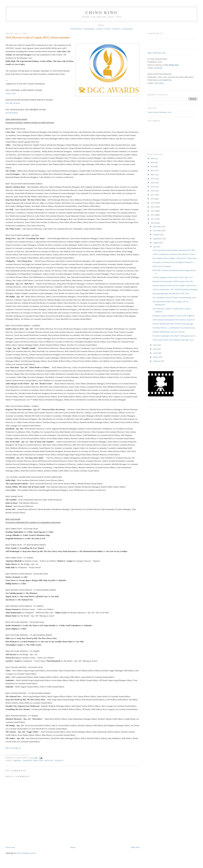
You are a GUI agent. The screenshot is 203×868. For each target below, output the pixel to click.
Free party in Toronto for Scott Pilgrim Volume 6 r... (174, 262)
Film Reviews (76, 29)
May (155, 349)
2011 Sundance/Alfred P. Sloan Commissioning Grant (174, 297)
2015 (153, 203)
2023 (153, 170)
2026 (153, 158)
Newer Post (10, 847)
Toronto (59, 761)
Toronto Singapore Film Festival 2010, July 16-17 (173, 277)
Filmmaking (89, 29)
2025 (153, 162)
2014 (153, 207)
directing (38, 761)
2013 (153, 211)
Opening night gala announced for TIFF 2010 (171, 293)
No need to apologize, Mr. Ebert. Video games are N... (174, 336)
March (156, 357)
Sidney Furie (11, 93)
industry (49, 761)
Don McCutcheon (13, 103)
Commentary (127, 29)
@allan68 (158, 68)
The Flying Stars (172, 65)
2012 (153, 215)
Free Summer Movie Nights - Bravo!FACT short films (175, 258)
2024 (153, 166)
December (157, 226)
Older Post (135, 847)
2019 (153, 187)
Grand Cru (167, 80)
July (155, 247)
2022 (153, 175)
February (157, 361)
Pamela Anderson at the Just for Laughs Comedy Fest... (175, 285)
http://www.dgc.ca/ (13, 748)
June (155, 345)
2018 (153, 191)
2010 (153, 223)
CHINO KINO (101, 13)
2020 (153, 183)
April (155, 353)
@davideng (159, 83)
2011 (153, 219)
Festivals (116, 29)
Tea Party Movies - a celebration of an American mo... (174, 328)
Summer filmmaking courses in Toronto (169, 332)
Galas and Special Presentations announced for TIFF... (174, 250)
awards (17, 761)
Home (73, 847)
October (156, 235)
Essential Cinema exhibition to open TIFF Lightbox (173, 316)
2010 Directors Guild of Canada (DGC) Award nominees (38, 38)
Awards (99, 29)
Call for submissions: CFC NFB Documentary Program (175, 289)
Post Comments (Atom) (26, 853)
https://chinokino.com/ (157, 53)
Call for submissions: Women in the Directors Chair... (174, 254)
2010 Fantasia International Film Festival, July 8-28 (173, 320)
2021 (153, 179)
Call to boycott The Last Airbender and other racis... (174, 340)
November (157, 230)
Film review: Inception (162, 266)
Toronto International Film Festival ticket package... (174, 324)
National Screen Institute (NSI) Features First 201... (173, 281)
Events (107, 29)
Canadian (27, 761)
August (156, 243)
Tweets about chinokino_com (159, 112)
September (158, 239)
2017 (153, 195)
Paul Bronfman (12, 113)
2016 (153, 199)
